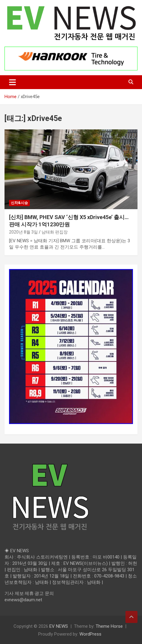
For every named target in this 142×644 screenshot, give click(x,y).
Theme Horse (109, 626)
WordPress (90, 634)
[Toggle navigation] (12, 82)
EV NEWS (59, 626)
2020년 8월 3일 (23, 232)
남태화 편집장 (55, 232)
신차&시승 (19, 203)
